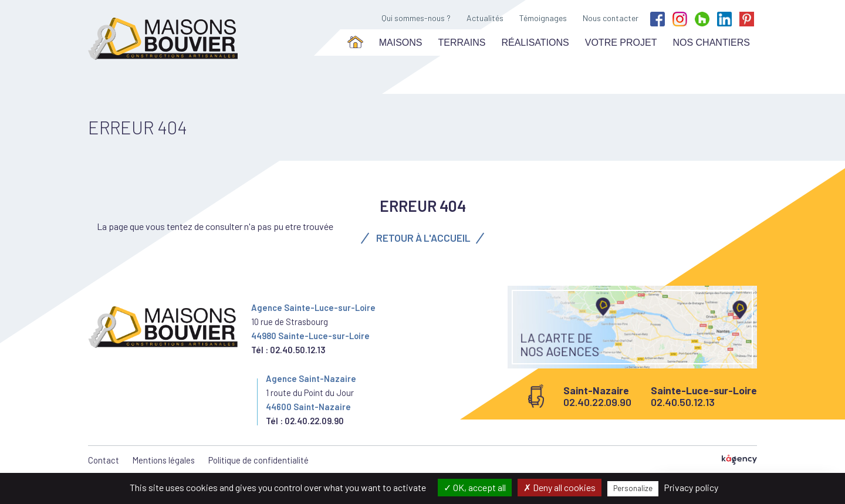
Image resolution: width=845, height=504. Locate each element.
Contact (104, 460)
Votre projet (621, 43)
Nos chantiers (711, 43)
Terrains (462, 43)
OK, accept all (475, 487)
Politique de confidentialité (258, 460)
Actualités (485, 18)
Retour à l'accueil (422, 238)
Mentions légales (164, 460)
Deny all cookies (560, 487)
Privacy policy (691, 487)
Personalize (633, 488)
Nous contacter (611, 18)
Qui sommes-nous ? (416, 18)
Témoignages (543, 18)
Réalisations (535, 43)
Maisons (401, 43)
